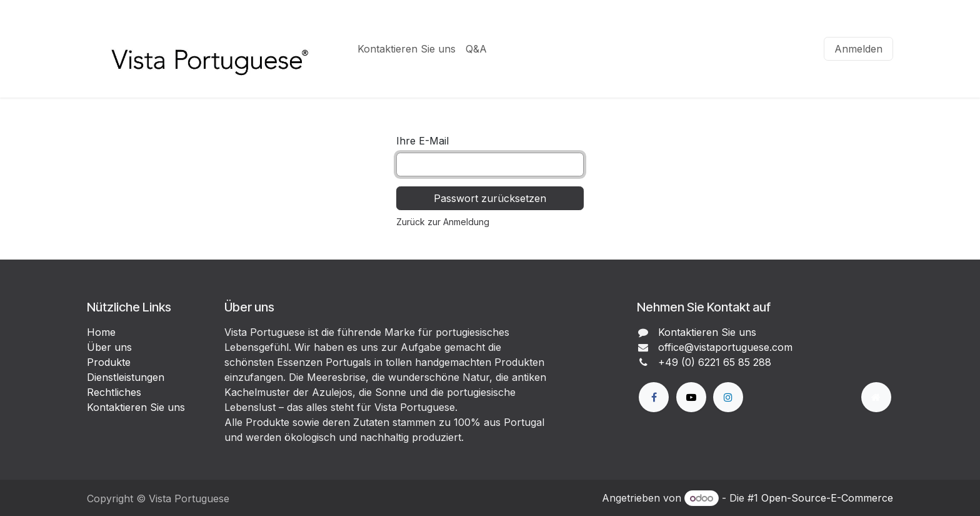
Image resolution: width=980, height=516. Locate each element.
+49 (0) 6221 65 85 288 (715, 362)
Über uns (109, 347)
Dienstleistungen (126, 377)
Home (101, 332)
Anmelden (858, 49)
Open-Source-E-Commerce (827, 498)
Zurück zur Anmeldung (443, 222)
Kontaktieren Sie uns (136, 407)
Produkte (109, 362)
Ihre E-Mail (422, 141)
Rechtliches (114, 392)
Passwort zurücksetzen (490, 198)
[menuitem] (407, 49)
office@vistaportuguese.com (725, 347)
